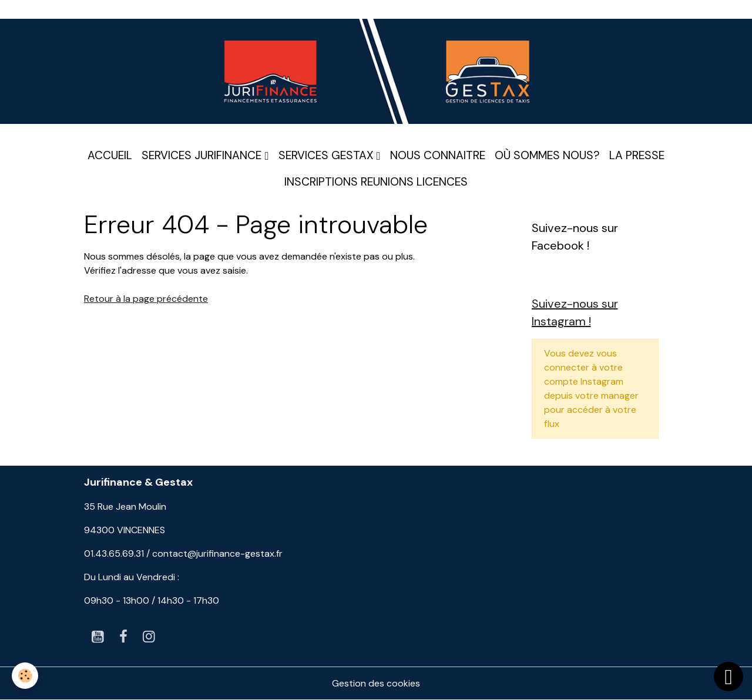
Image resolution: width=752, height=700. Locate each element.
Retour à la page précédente (146, 299)
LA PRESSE (637, 155)
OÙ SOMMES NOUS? (547, 155)
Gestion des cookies (376, 683)
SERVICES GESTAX (328, 155)
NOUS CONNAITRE (438, 155)
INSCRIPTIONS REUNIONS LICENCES (376, 182)
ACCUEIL (110, 155)
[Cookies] (25, 676)
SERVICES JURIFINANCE (203, 155)
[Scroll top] (728, 677)
